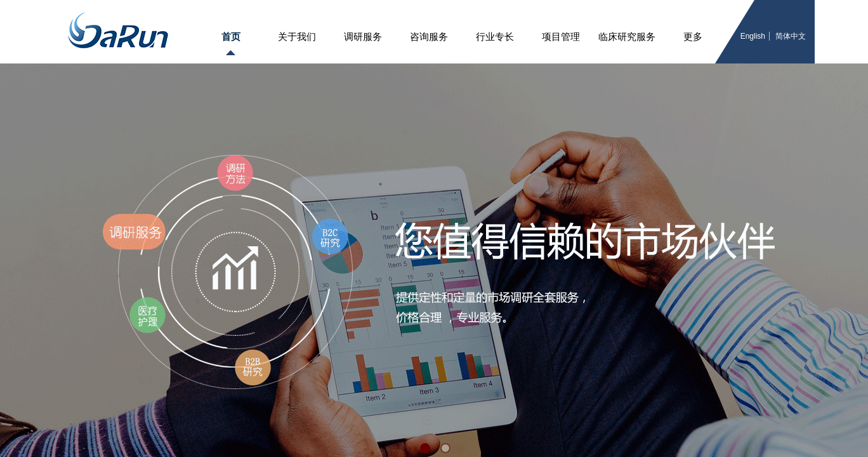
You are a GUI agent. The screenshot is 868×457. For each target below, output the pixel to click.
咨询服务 (429, 37)
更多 (693, 37)
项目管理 (561, 37)
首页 (231, 37)
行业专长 (495, 37)
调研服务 (363, 37)
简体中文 (791, 36)
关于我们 (297, 37)
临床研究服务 (627, 37)
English (753, 36)
